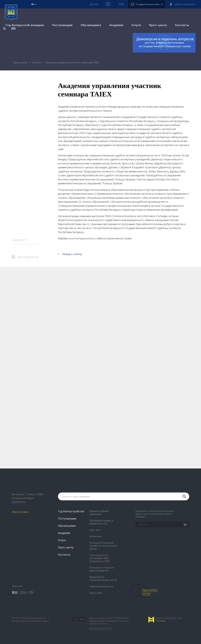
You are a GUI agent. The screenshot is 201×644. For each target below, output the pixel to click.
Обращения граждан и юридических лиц (101, 522)
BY (31, 592)
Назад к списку (72, 254)
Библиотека (95, 536)
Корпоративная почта (101, 586)
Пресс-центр (156, 34)
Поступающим (61, 34)
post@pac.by (18, 502)
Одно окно (95, 530)
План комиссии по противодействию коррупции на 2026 (99, 558)
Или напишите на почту (100, 628)
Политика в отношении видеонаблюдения (101, 569)
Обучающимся (89, 34)
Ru (34, 6)
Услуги (134, 34)
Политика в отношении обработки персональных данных (103, 546)
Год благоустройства (71, 511)
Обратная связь (20, 512)
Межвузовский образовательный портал (103, 578)
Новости (37, 62)
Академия (114, 34)
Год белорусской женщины (23, 34)
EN (23, 592)
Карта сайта (96, 593)
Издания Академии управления (99, 513)
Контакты (180, 34)
